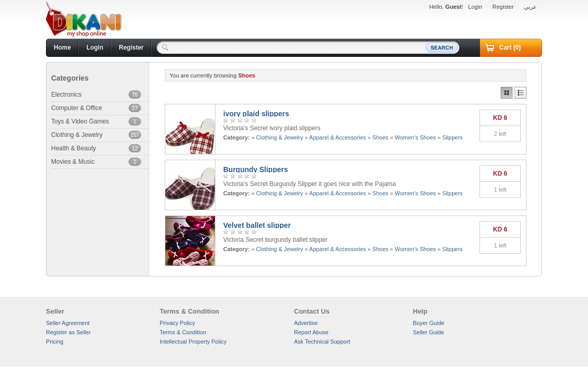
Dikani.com (84, 19)
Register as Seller (68, 332)
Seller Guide (429, 332)
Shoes (381, 137)
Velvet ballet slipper (257, 225)
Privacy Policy (177, 323)
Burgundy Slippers (256, 169)
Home (62, 48)
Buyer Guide (429, 323)
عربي (530, 7)
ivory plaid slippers (256, 114)
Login (475, 7)
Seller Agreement (68, 323)
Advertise (306, 323)
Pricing (55, 342)
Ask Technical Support (322, 342)
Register (503, 7)
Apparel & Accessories (337, 137)
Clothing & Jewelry (280, 137)
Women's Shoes (415, 137)
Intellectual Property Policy (193, 342)
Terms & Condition (183, 332)
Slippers (453, 137)
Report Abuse (311, 332)
